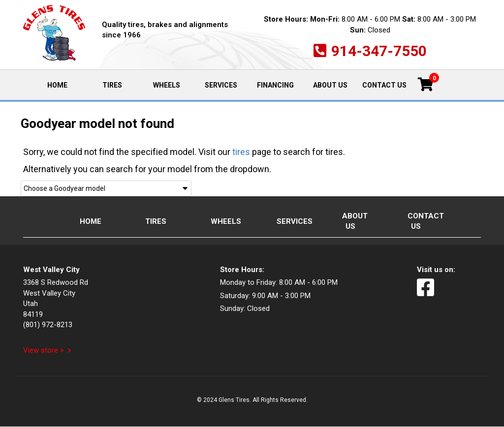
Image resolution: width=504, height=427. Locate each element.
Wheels (167, 85)
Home (65, 84)
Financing (275, 85)
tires (241, 152)
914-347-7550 (379, 51)
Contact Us (384, 85)
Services (221, 85)
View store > (44, 350)
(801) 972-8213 (48, 325)
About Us (330, 85)
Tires (112, 85)
